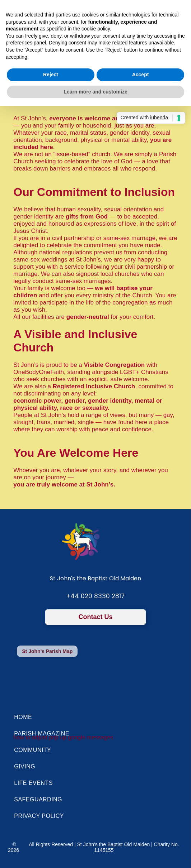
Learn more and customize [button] (95, 92)
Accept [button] (141, 75)
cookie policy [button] (96, 29)
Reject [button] (51, 75)
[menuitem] (95, 717)
